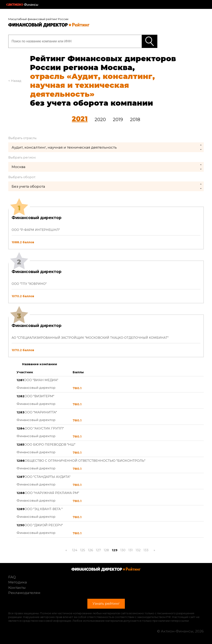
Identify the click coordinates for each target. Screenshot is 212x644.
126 (90, 550)
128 (106, 550)
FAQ (12, 577)
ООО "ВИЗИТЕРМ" (39, 396)
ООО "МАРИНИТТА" (41, 412)
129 (115, 550)
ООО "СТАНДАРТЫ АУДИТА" (47, 477)
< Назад (15, 81)
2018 (135, 120)
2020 (100, 120)
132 (138, 550)
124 (75, 550)
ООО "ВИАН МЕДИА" (41, 380)
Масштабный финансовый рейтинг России (38, 19)
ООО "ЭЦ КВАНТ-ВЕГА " (43, 509)
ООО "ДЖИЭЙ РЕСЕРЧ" (44, 525)
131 (131, 550)
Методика (18, 582)
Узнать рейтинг (150, 41)
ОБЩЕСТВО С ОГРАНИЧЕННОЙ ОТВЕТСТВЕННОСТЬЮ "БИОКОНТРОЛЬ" (85, 461)
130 (123, 550)
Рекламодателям (24, 593)
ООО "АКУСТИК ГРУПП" (44, 428)
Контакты (17, 588)
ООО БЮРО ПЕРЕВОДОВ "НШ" (50, 444)
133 (146, 550)
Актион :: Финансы (22, 5)
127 (98, 550)
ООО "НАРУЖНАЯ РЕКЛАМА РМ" (52, 493)
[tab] (106, 282)
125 (83, 550)
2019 (118, 120)
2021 (80, 119)
